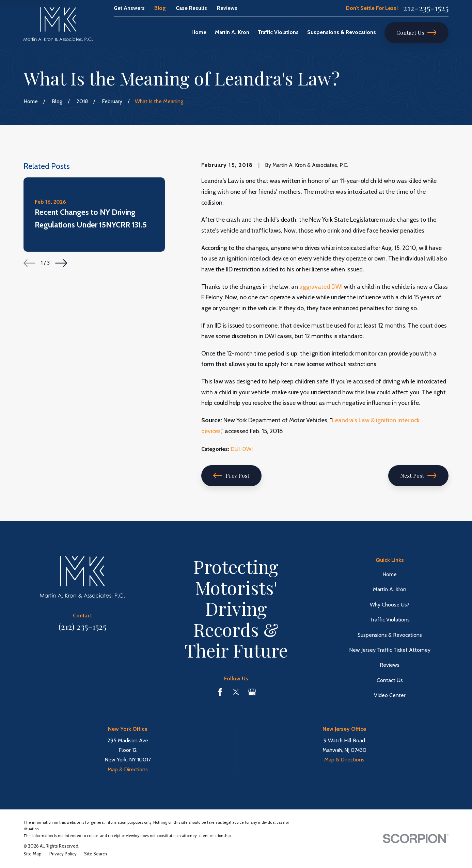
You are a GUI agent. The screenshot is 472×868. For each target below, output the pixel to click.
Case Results (191, 8)
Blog (160, 8)
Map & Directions (128, 769)
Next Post (418, 476)
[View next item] (61, 263)
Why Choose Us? (390, 605)
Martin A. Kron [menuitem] (232, 32)
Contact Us (416, 33)
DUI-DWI (242, 449)
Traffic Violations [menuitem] (278, 32)
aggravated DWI (321, 287)
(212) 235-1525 (82, 626)
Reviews (227, 8)
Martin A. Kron (390, 589)
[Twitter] (236, 692)
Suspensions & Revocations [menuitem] (342, 32)
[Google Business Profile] (252, 692)
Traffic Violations (390, 620)
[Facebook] (220, 692)
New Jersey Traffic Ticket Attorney (390, 650)
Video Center (390, 695)
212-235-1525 (426, 8)
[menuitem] (33, 854)
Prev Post (231, 476)
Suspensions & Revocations (390, 635)
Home (390, 574)
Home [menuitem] (199, 32)
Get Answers (129, 8)
